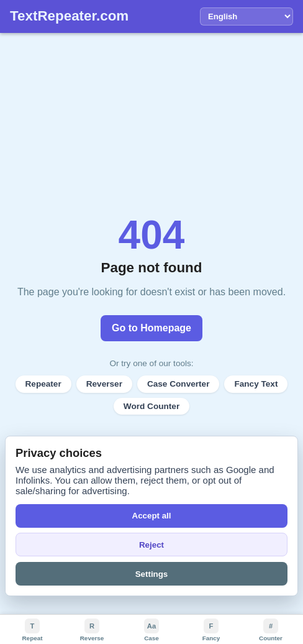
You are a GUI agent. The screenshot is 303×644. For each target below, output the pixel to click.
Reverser (104, 384)
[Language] (246, 16)
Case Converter (179, 384)
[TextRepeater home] (69, 16)
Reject (151, 545)
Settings (152, 574)
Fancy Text (256, 384)
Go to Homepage (151, 328)
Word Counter (151, 406)
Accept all (152, 516)
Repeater (43, 384)
